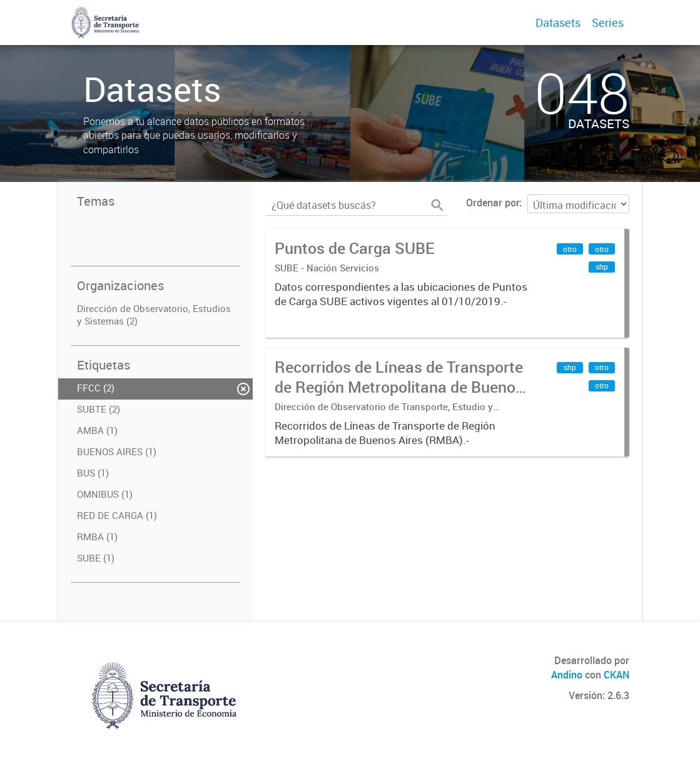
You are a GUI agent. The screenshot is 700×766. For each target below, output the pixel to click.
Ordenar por (493, 203)
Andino (567, 675)
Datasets (558, 23)
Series (608, 23)
